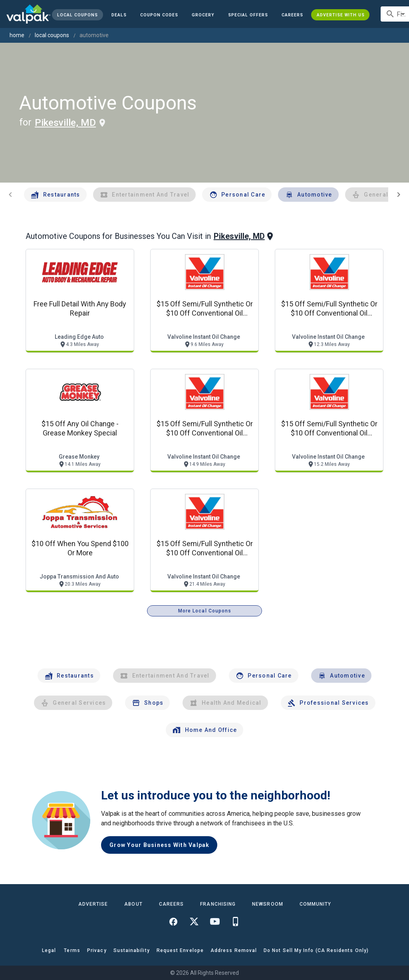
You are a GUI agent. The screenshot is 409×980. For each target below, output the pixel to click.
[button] (248, 15)
